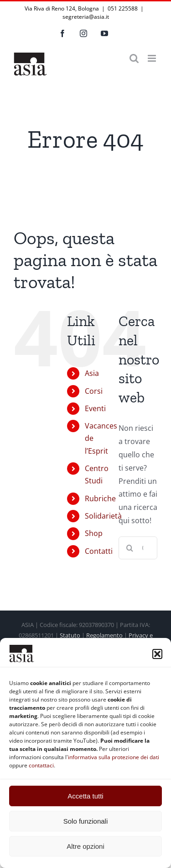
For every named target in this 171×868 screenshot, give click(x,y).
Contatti (99, 551)
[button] (157, 654)
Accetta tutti (85, 796)
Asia (92, 373)
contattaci (41, 765)
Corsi (94, 391)
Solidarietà (103, 516)
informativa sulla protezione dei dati (114, 757)
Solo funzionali (86, 821)
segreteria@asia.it (86, 17)
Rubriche (100, 498)
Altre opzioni (85, 846)
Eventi (95, 408)
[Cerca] (130, 548)
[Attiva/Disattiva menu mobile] (153, 58)
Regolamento (104, 635)
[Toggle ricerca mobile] (134, 58)
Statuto (70, 635)
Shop (94, 533)
